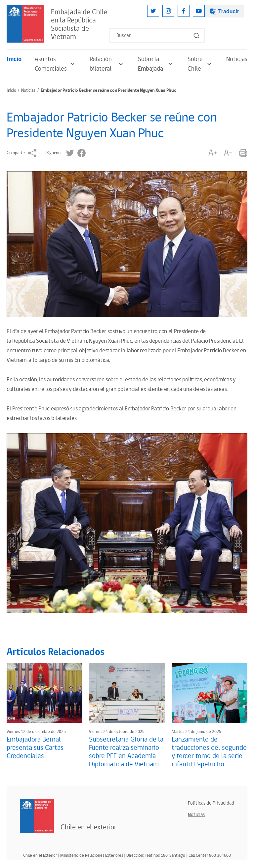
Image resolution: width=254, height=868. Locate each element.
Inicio (14, 59)
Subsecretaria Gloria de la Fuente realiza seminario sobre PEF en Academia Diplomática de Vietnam (126, 752)
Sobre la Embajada (156, 64)
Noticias (237, 59)
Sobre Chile (200, 64)
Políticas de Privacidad (211, 803)
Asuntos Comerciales (56, 64)
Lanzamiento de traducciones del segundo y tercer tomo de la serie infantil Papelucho (209, 752)
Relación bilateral (107, 64)
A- (228, 153)
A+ (213, 153)
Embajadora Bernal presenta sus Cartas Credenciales (35, 748)
